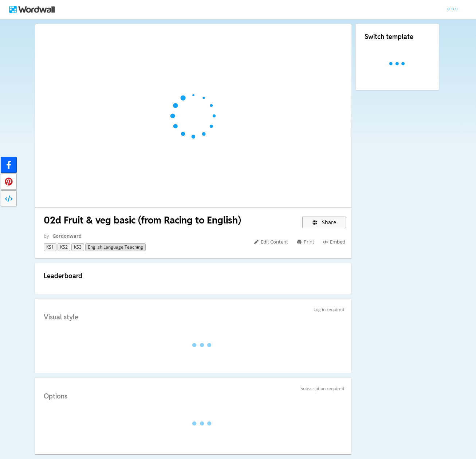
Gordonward (67, 236)
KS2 (64, 247)
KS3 (78, 247)
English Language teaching (115, 247)
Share (324, 222)
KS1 (50, 247)
